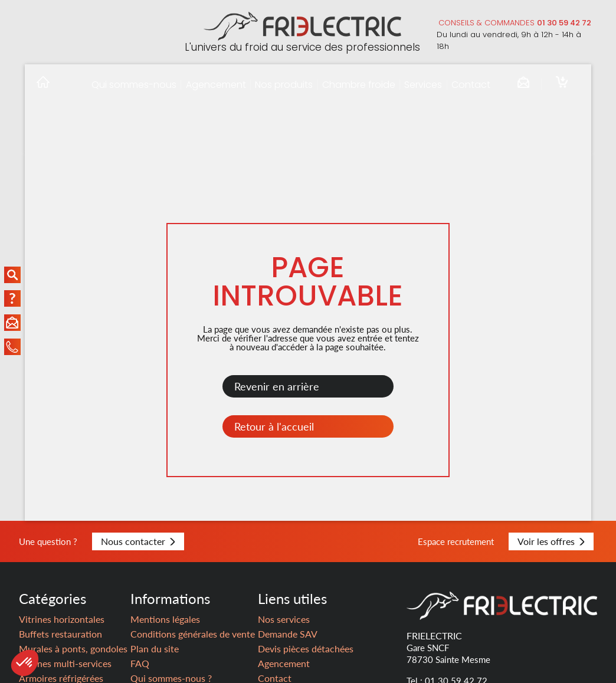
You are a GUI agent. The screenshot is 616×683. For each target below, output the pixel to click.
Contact (471, 85)
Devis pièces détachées (306, 648)
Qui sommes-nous (134, 85)
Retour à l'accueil (274, 426)
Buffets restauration (60, 634)
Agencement (216, 85)
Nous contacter (138, 541)
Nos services (284, 619)
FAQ (140, 663)
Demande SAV (288, 634)
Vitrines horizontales (62, 619)
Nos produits (284, 85)
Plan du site (155, 648)
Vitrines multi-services (65, 663)
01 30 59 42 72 (564, 23)
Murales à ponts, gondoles (73, 648)
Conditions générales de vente (193, 634)
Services (423, 85)
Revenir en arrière (277, 386)
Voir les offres (551, 541)
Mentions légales (165, 619)
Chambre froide (359, 85)
